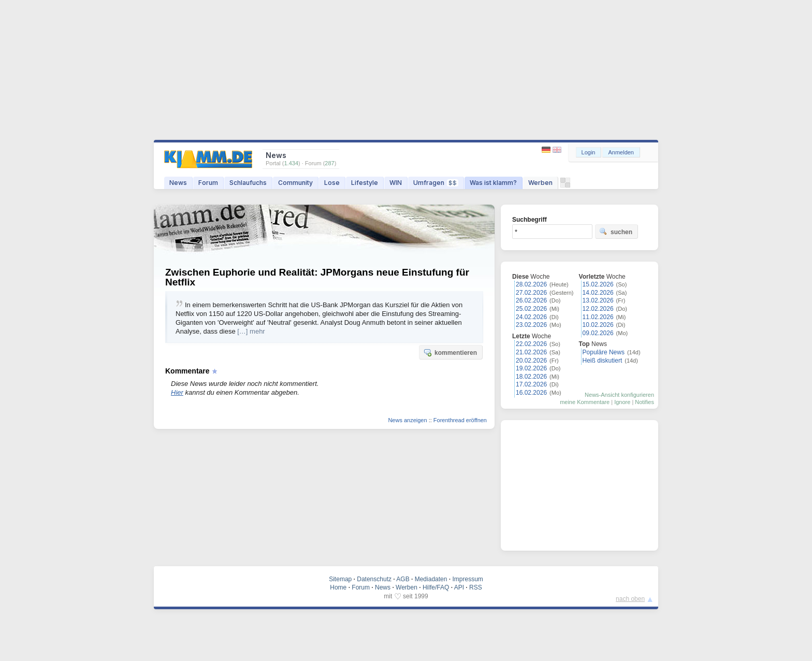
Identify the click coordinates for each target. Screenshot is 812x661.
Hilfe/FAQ (436, 587)
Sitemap (340, 579)
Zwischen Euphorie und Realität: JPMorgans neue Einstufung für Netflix (317, 277)
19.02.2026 (531, 368)
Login (589, 152)
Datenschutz (374, 579)
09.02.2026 (598, 333)
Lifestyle (365, 183)
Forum (208, 183)
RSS (476, 587)
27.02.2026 (531, 293)
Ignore (622, 402)
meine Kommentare (585, 402)
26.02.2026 (531, 300)
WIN (396, 183)
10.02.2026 (598, 325)
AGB (403, 579)
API (459, 587)
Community (295, 183)
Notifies (644, 402)
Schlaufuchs (248, 183)
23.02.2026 (531, 325)
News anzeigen (407, 420)
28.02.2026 (531, 284)
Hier (177, 392)
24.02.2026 (531, 317)
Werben (540, 183)
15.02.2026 (598, 284)
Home (338, 587)
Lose (332, 183)
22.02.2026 (531, 344)
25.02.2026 (531, 309)
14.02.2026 (598, 293)
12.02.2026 (598, 309)
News (178, 183)
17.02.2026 (531, 384)
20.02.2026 (531, 361)
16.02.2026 (531, 393)
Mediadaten (431, 579)
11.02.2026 (598, 317)
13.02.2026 (598, 300)
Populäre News (604, 352)
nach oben (630, 599)
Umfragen (436, 183)
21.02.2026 (531, 352)
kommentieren (450, 352)
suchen (616, 232)
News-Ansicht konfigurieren (619, 395)
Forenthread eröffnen (460, 420)
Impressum (467, 579)
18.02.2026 (531, 377)
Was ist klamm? (493, 183)
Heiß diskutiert (603, 361)
